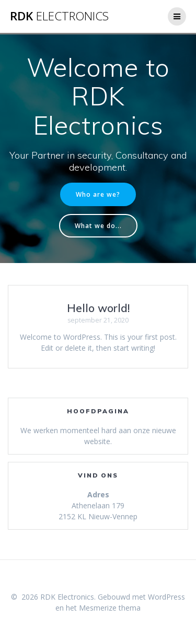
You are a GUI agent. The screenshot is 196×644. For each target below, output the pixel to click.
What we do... (98, 225)
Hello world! (98, 308)
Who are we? (98, 194)
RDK (59, 16)
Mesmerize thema (110, 608)
